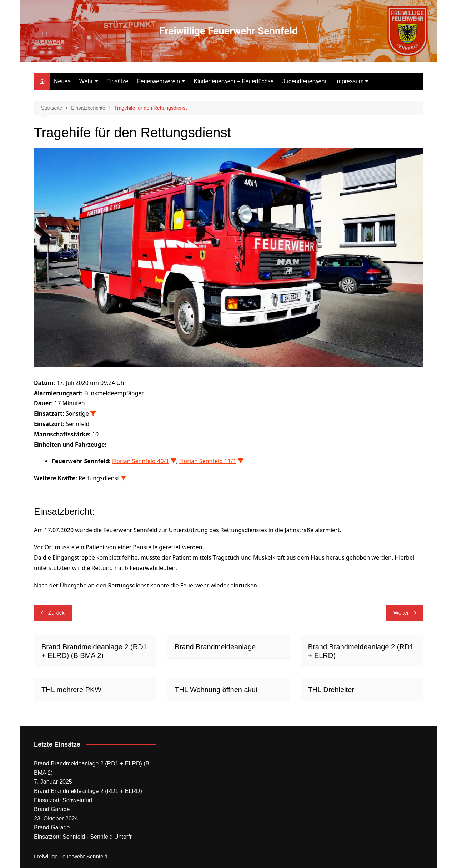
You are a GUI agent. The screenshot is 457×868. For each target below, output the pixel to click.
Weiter (401, 613)
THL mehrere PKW (71, 690)
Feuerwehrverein (159, 81)
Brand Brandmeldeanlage (215, 647)
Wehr (86, 81)
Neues (62, 81)
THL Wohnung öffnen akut (216, 690)
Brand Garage (52, 809)
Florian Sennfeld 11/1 (208, 461)
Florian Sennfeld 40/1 (141, 461)
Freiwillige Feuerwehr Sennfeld (228, 31)
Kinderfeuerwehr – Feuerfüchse (233, 81)
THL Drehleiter (331, 690)
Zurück (56, 613)
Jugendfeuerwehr (305, 81)
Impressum (349, 81)
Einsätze (117, 81)
